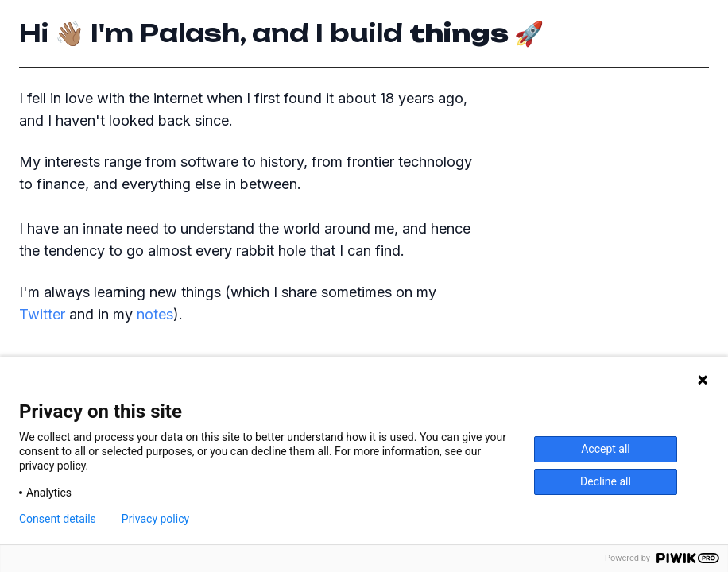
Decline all (606, 481)
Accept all (606, 449)
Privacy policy (155, 519)
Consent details (58, 519)
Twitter (42, 314)
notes (155, 314)
